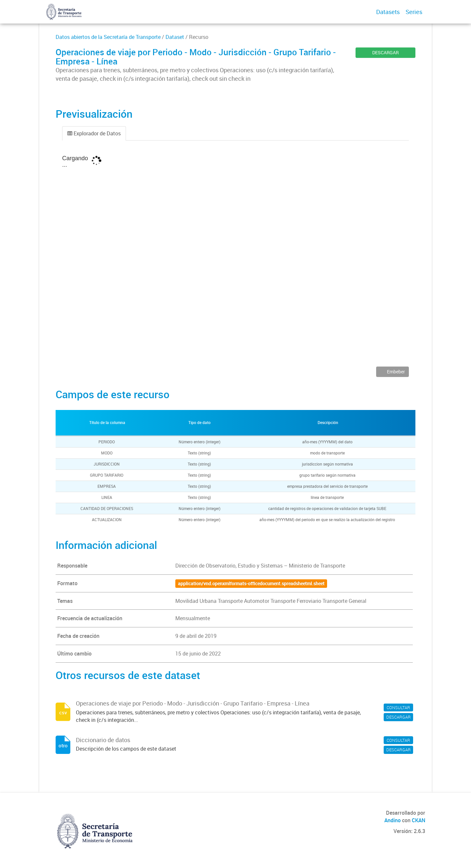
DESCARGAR (385, 52)
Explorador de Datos (94, 133)
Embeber (395, 372)
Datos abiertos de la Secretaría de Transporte (108, 37)
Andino (392, 820)
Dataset (175, 37)
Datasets (388, 12)
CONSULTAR (398, 707)
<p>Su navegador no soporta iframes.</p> (235, 258)
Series (414, 12)
